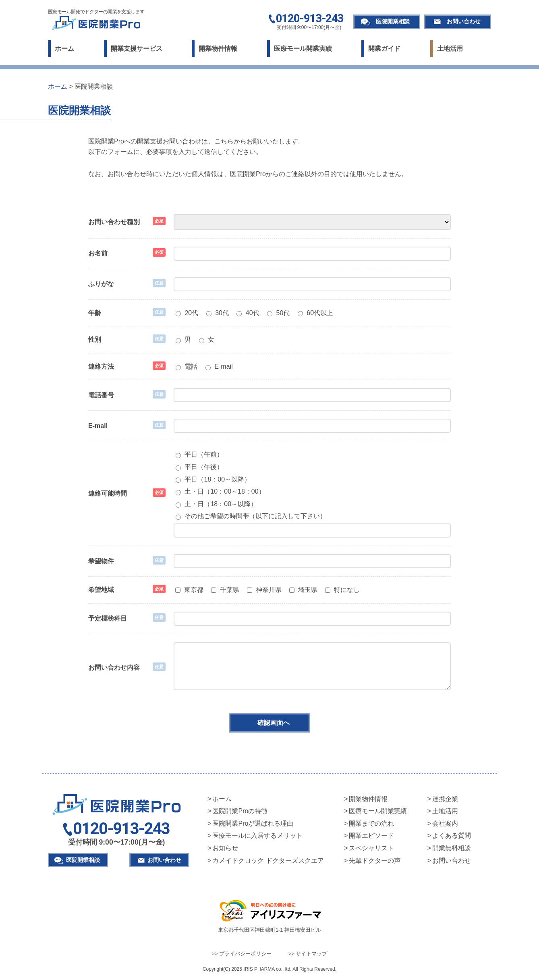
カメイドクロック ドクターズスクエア (268, 861)
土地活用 (450, 49)
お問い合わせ (464, 21)
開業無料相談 (452, 848)
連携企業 (445, 799)
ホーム (64, 49)
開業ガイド (384, 49)
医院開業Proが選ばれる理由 (253, 823)
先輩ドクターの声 (375, 861)
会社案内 (445, 823)
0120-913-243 (310, 19)
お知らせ (225, 848)
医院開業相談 (393, 21)
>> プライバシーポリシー (242, 954)
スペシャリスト (371, 848)
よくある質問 (452, 836)
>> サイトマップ (308, 954)
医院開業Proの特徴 (240, 811)
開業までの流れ (371, 823)
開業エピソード (371, 836)
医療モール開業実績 (303, 49)
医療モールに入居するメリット (257, 836)
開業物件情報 (218, 49)
